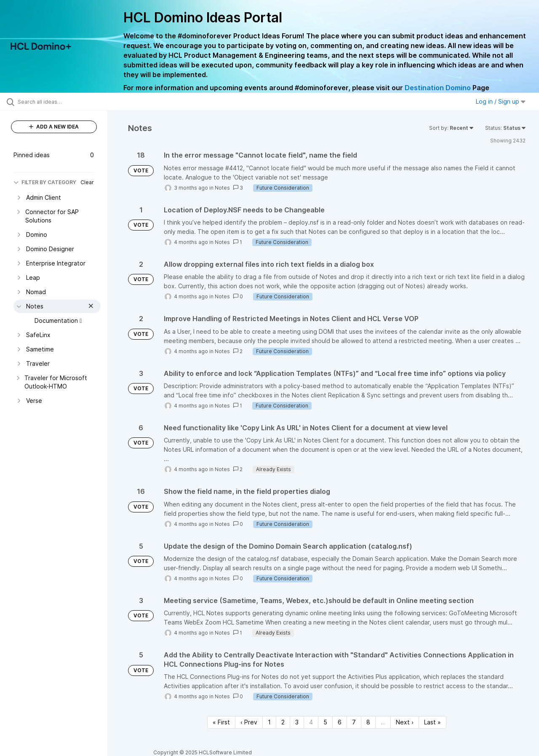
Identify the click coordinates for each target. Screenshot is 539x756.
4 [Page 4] (311, 722)
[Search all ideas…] (64, 102)
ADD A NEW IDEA (54, 127)
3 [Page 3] (297, 722)
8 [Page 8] (368, 722)
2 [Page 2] (283, 722)
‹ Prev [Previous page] (249, 722)
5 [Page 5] (325, 722)
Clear (87, 182)
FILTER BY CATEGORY (45, 182)
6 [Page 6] (340, 722)
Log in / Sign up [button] (501, 101)
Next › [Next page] (405, 722)
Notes (222, 188)
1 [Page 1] (269, 722)
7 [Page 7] (354, 722)
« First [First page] (221, 722)
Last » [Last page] (432, 722)
